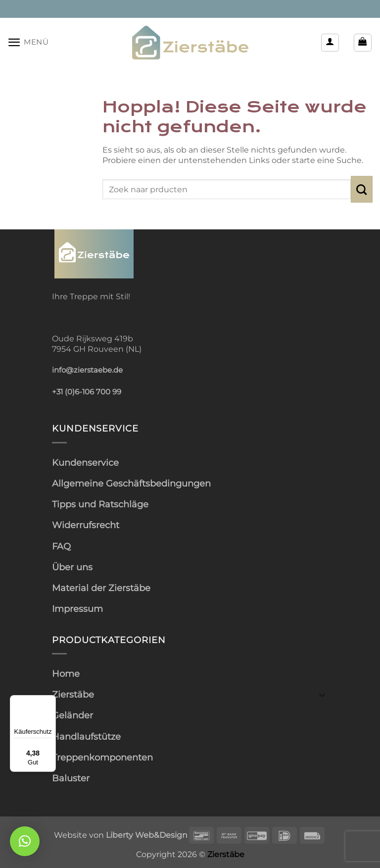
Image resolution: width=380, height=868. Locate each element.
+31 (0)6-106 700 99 (87, 392)
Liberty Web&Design (147, 835)
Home (66, 674)
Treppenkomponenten (102, 757)
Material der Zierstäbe (101, 588)
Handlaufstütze (86, 736)
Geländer (72, 715)
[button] (28, 42)
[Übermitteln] (362, 189)
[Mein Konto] (330, 43)
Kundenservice (85, 462)
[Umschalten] (322, 694)
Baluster (71, 778)
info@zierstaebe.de (87, 370)
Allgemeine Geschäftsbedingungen (131, 483)
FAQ (61, 546)
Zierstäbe (73, 694)
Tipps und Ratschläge (100, 504)
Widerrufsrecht (86, 525)
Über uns (72, 567)
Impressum (77, 609)
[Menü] (50, 701)
